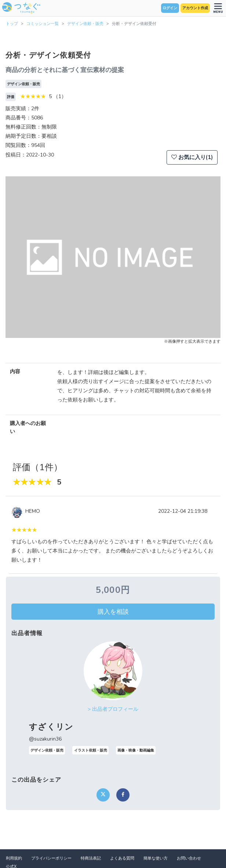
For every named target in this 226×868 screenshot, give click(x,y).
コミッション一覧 (43, 24)
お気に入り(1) (192, 157)
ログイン (170, 8)
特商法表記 (91, 858)
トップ (12, 24)
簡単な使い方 (156, 858)
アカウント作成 (195, 8)
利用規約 (14, 858)
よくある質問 (122, 858)
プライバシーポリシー (51, 858)
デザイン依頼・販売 (85, 24)
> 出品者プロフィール (113, 709)
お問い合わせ (189, 858)
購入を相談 (113, 612)
